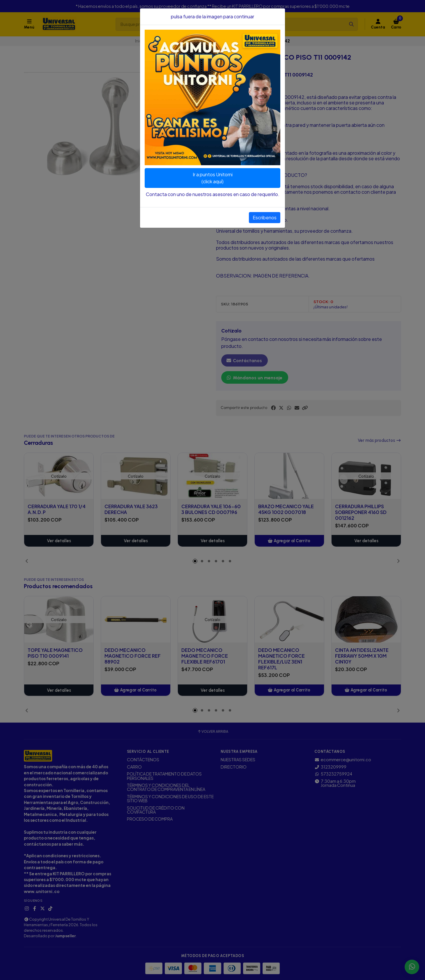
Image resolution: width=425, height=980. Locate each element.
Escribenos (265, 217)
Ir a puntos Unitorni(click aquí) (213, 178)
